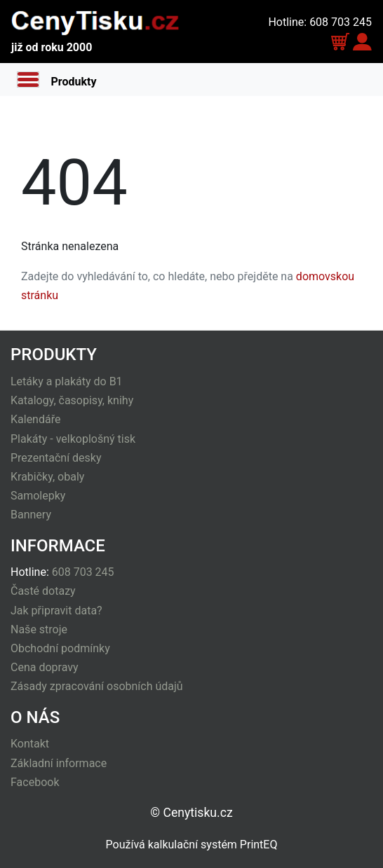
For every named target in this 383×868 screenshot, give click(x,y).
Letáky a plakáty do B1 (67, 381)
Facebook (35, 782)
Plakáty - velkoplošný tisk (73, 439)
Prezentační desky (56, 458)
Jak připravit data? (56, 611)
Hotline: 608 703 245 (320, 22)
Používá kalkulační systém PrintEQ (192, 845)
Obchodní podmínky (60, 648)
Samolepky (38, 496)
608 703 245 (83, 572)
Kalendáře (35, 419)
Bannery (31, 515)
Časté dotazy (43, 591)
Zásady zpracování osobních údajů (97, 686)
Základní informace (59, 763)
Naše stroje (39, 629)
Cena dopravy (45, 667)
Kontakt (30, 744)
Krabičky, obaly (47, 477)
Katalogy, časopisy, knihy (72, 400)
